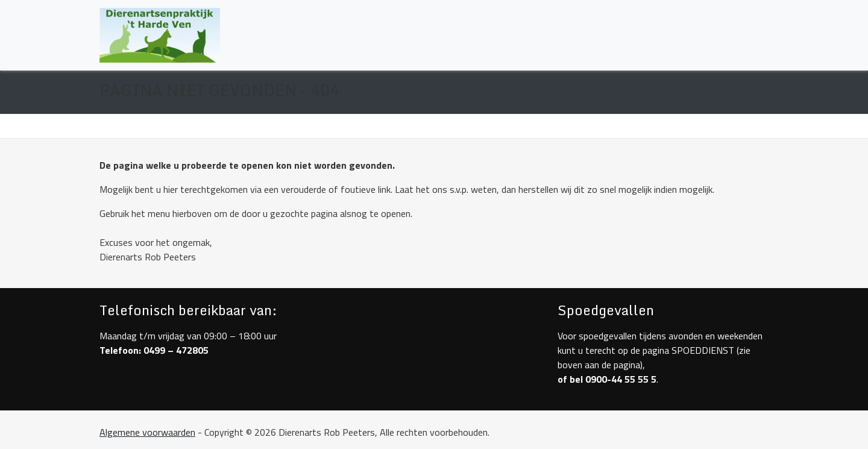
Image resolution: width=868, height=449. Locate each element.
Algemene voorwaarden (147, 432)
